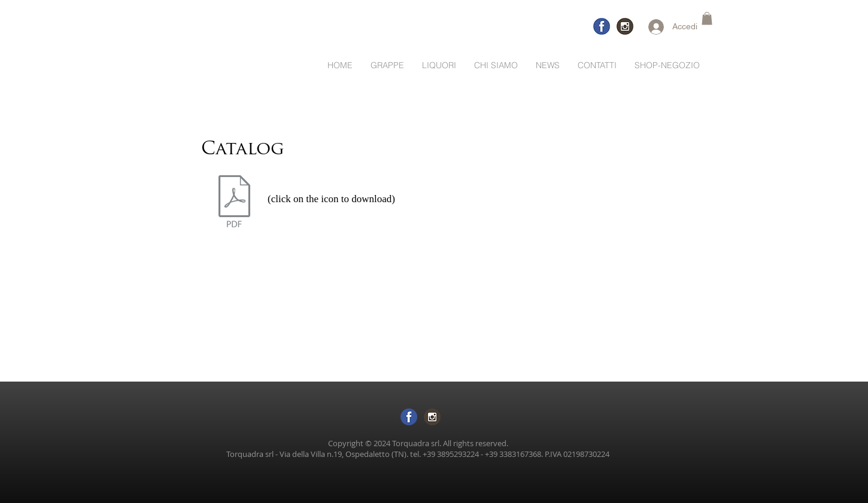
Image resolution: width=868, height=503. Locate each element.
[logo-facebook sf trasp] (409, 417)
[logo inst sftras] (432, 417)
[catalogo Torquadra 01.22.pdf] (234, 203)
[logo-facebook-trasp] (602, 26)
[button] (707, 19)
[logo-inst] (625, 26)
